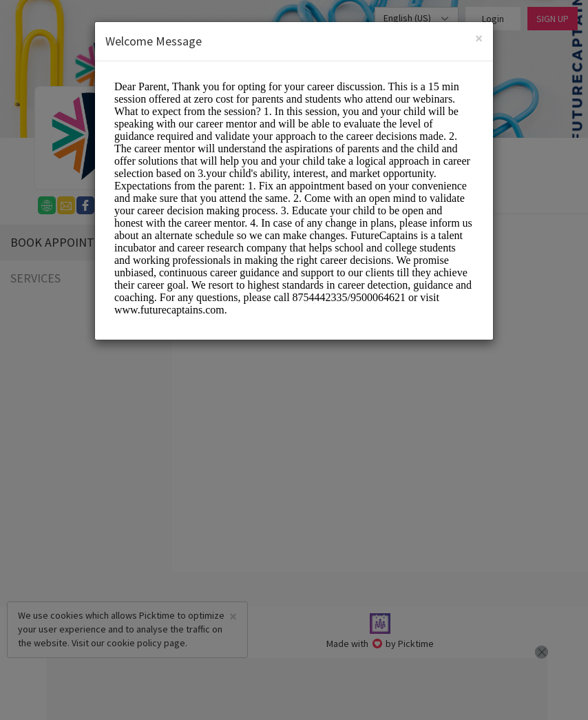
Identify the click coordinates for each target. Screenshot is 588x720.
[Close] (479, 38)
